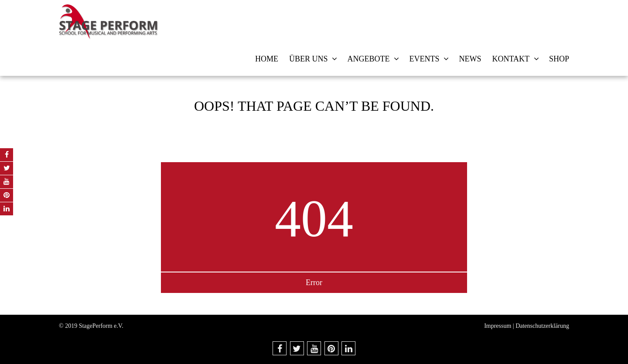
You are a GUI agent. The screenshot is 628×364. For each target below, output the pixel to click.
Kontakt (511, 59)
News (470, 59)
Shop (559, 59)
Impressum (498, 326)
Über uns (309, 59)
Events (424, 59)
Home (267, 59)
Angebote (368, 59)
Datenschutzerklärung (542, 326)
